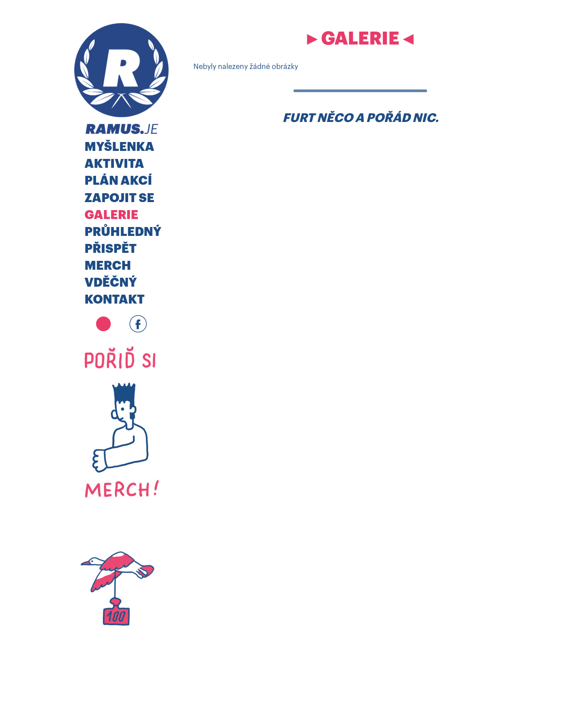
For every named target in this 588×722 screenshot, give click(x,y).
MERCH (108, 266)
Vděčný (111, 283)
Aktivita (114, 164)
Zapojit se (119, 198)
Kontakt (115, 300)
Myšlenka (119, 147)
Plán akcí (118, 181)
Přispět (111, 249)
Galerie (111, 215)
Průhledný (123, 232)
